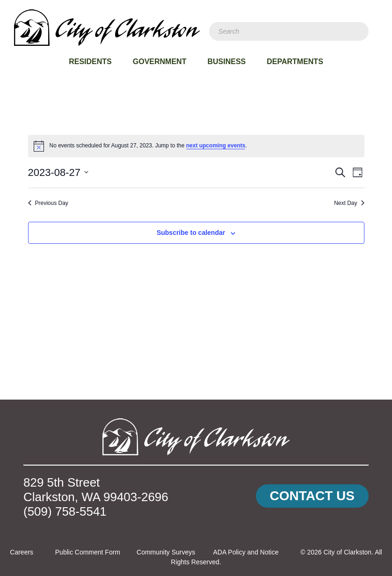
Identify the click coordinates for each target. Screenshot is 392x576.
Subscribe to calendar (191, 233)
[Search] (289, 31)
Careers (22, 552)
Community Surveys (166, 552)
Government (160, 62)
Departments (295, 62)
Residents (90, 62)
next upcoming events (216, 146)
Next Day (349, 203)
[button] (312, 496)
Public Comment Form (88, 552)
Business (226, 62)
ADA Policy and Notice (246, 552)
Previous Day (48, 203)
